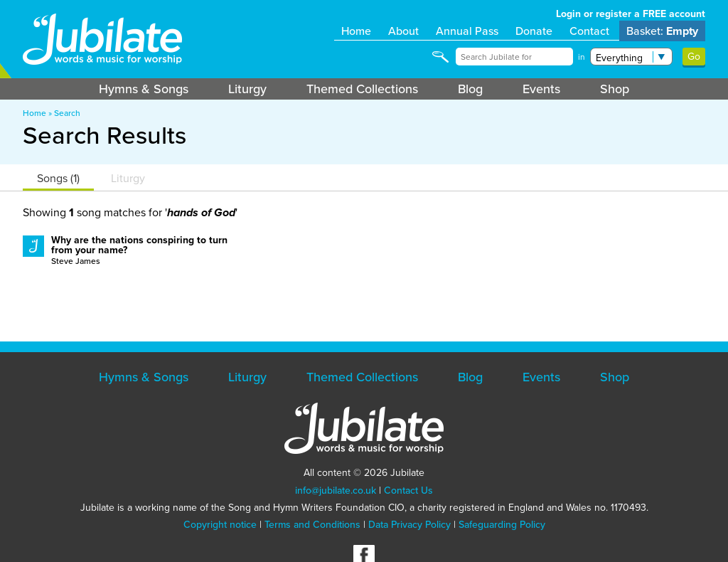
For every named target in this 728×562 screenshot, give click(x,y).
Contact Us (408, 491)
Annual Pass (467, 31)
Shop (615, 89)
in (582, 57)
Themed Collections (362, 89)
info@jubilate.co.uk (336, 491)
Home (356, 31)
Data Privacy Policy (409, 525)
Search (67, 113)
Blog (470, 89)
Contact (589, 31)
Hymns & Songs (144, 89)
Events (541, 89)
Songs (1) (58, 178)
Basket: (662, 31)
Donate (534, 31)
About (403, 31)
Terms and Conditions (312, 525)
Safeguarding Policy (502, 525)
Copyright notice (220, 525)
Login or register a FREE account (631, 14)
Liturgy (247, 89)
